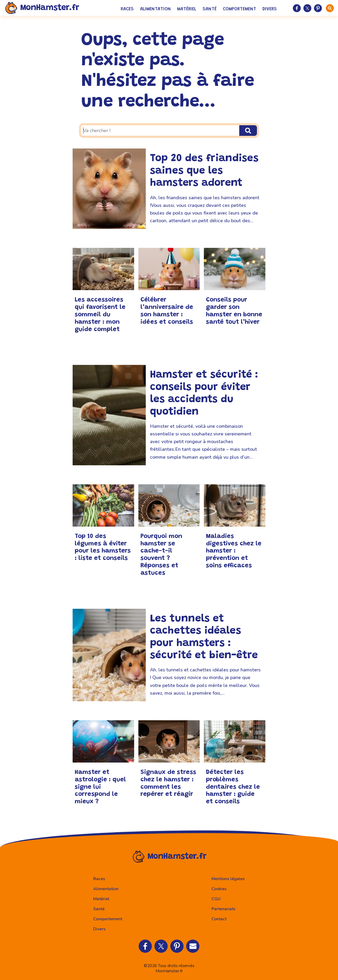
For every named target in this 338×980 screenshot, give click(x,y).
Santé (210, 9)
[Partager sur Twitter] (307, 8)
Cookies (219, 889)
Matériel (187, 9)
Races (127, 9)
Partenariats (224, 909)
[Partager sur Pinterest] (318, 8)
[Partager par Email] (193, 946)
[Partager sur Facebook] (297, 8)
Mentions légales (228, 879)
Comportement (240, 9)
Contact (219, 919)
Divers (270, 9)
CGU (216, 899)
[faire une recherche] (330, 8)
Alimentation (155, 9)
